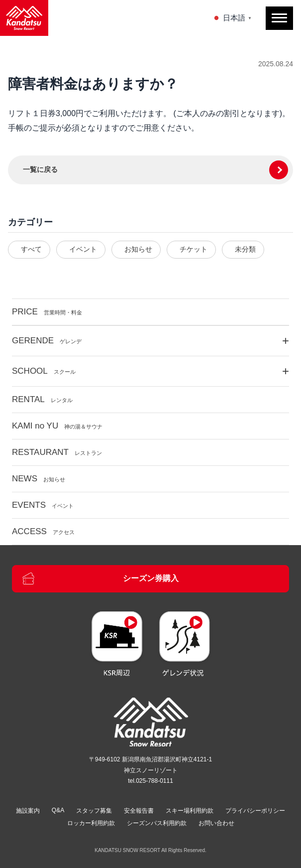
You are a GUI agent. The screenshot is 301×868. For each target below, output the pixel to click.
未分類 (245, 249)
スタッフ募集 (94, 811)
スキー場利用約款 (190, 811)
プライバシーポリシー (255, 811)
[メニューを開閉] (279, 18)
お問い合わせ (216, 823)
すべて (31, 249)
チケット (194, 249)
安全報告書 (139, 811)
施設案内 (28, 811)
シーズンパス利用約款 (157, 823)
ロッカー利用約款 (91, 823)
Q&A (58, 810)
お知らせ (138, 249)
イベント (83, 249)
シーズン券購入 (100, 579)
